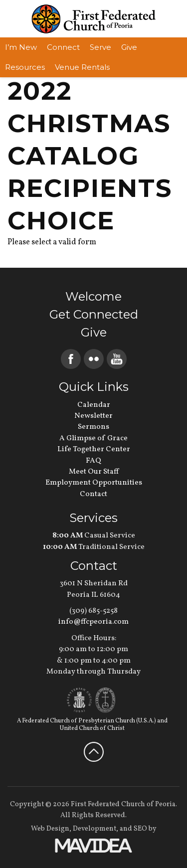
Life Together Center (94, 449)
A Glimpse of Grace (93, 438)
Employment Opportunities (94, 483)
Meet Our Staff (94, 472)
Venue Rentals (82, 67)
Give (129, 47)
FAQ (93, 461)
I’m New (21, 47)
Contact (93, 494)
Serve (100, 47)
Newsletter (93, 416)
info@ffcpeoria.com (93, 622)
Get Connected (94, 314)
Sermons (93, 427)
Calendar (94, 405)
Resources (25, 67)
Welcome (93, 296)
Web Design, (51, 829)
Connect (63, 47)
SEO (140, 829)
